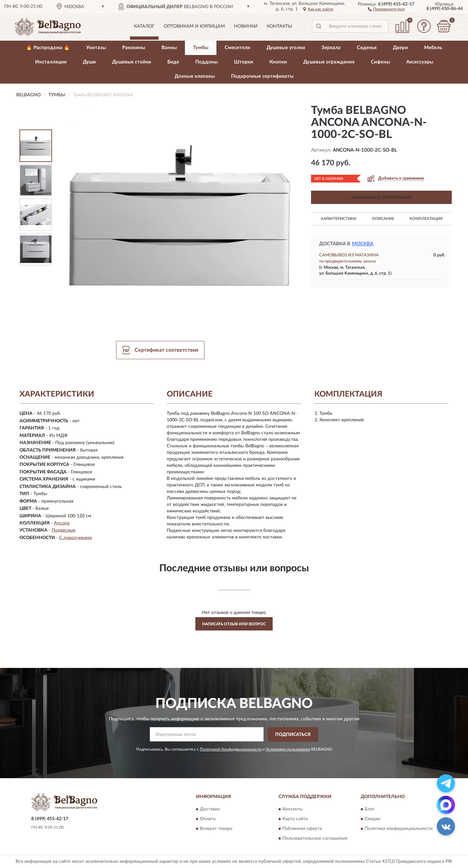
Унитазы (96, 48)
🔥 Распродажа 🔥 (48, 48)
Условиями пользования (288, 749)
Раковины (134, 48)
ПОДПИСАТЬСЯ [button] (293, 735)
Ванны (169, 48)
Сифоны (380, 62)
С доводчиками (76, 538)
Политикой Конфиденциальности (231, 749)
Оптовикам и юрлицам (194, 26)
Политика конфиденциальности (399, 829)
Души (89, 62)
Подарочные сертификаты (262, 76)
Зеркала (331, 48)
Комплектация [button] (426, 219)
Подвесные (64, 530)
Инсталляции (51, 62)
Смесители (237, 48)
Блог (370, 809)
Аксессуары (420, 62)
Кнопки (278, 62)
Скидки (372, 819)
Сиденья (367, 48)
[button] (386, 9)
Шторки (244, 62)
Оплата (208, 819)
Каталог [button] (144, 26)
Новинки (246, 26)
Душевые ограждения (329, 62)
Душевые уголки (286, 48)
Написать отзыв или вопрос (234, 624)
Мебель (433, 48)
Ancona (62, 523)
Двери (400, 48)
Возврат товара (216, 829)
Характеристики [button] (338, 219)
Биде (173, 62)
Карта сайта (295, 819)
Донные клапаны (195, 76)
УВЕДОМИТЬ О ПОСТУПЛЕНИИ (381, 197)
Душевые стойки (132, 62)
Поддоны (207, 62)
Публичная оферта (302, 829)
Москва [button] (363, 244)
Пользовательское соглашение (315, 839)
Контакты (279, 26)
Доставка (210, 809)
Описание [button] (383, 219)
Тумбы (201, 48)
